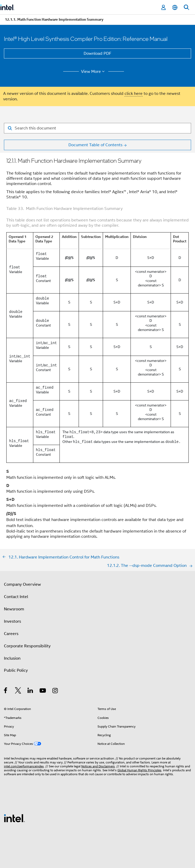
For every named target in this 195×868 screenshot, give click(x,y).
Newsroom (14, 609)
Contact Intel (16, 597)
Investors (12, 621)
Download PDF (97, 53)
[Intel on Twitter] (18, 691)
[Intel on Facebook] (6, 691)
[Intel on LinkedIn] (31, 691)
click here (134, 94)
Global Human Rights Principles (139, 770)
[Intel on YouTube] (43, 691)
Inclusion (12, 658)
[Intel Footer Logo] (14, 818)
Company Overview (22, 584)
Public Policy (16, 670)
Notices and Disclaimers (98, 766)
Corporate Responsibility (27, 646)
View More (94, 72)
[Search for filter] (97, 128)
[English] (175, 7)
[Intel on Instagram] (55, 691)
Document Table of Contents (95, 145)
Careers (11, 634)
